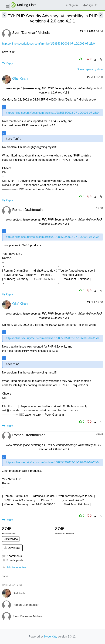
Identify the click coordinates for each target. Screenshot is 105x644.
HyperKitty (51, 637)
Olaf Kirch (20, 78)
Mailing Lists (23, 5)
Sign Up (90, 5)
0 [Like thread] (82, 59)
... (4, 107)
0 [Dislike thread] (89, 59)
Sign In (72, 5)
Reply (7, 63)
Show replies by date (90, 69)
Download (12, 548)
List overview (11, 539)
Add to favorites (14, 567)
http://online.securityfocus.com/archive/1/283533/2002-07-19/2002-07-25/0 (48, 44)
